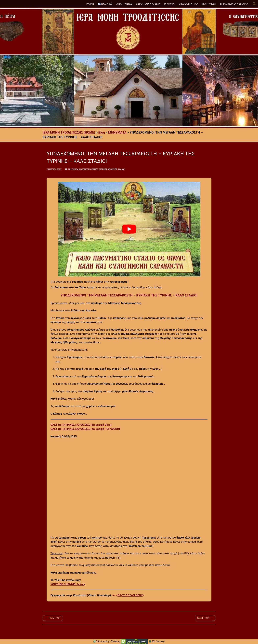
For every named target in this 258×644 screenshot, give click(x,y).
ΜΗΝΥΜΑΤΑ (73, 169)
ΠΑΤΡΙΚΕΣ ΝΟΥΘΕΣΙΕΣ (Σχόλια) (112, 169)
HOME (90, 4)
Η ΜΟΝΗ (169, 4)
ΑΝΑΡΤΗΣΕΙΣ (124, 4)
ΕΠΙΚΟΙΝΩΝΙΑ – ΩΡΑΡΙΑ (234, 4)
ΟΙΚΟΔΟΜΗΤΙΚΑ (188, 4)
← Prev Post (53, 618)
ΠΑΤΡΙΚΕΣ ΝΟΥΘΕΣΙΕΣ (89, 169)
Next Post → (205, 618)
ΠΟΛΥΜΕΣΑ (209, 4)
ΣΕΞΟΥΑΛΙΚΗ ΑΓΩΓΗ (148, 4)
